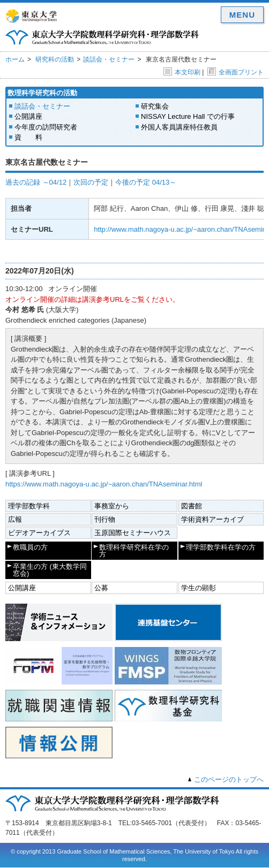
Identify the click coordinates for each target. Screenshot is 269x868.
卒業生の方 (50, 570)
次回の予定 (91, 182)
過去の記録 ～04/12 (36, 182)
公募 (101, 588)
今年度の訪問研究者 (46, 127)
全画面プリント (236, 72)
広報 (15, 519)
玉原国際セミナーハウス (133, 533)
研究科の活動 (55, 59)
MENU (242, 15)
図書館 (192, 506)
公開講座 (28, 116)
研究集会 (155, 106)
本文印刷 (182, 72)
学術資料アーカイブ (212, 519)
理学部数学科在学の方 (221, 547)
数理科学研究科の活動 (42, 93)
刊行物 (105, 519)
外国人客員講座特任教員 (179, 127)
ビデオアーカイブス (39, 533)
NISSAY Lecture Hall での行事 (188, 116)
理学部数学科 (29, 506)
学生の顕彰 (199, 588)
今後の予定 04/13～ (146, 182)
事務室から (112, 506)
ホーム (15, 59)
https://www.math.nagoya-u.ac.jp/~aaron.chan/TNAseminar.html (104, 484)
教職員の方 (30, 547)
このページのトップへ (229, 779)
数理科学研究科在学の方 (134, 551)
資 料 (28, 137)
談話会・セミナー (109, 59)
